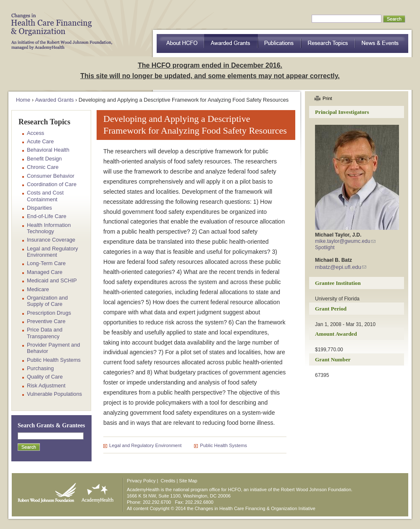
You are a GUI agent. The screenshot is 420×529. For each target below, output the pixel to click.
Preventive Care (46, 321)
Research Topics (328, 43)
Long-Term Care (46, 263)
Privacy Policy (141, 481)
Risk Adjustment (46, 386)
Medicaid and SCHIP (52, 280)
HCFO (59, 25)
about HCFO (180, 43)
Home (23, 100)
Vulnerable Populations (54, 394)
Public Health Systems (223, 445)
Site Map (188, 481)
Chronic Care (43, 167)
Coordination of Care (52, 184)
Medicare (38, 289)
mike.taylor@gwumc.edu (343, 241)
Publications (280, 43)
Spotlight (325, 247)
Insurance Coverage (51, 240)
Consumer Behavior (51, 176)
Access (35, 133)
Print (327, 98)
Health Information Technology (49, 228)
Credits (168, 481)
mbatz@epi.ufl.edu (338, 267)
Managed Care (45, 272)
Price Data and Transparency (45, 333)
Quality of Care (45, 377)
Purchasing (40, 368)
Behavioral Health (48, 150)
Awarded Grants (231, 43)
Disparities (39, 208)
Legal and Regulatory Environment (145, 445)
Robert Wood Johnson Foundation (45, 491)
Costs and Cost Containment (45, 196)
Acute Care (40, 141)
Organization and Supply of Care (47, 301)
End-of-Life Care (47, 216)
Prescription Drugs (49, 313)
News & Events (382, 43)
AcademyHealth (96, 491)
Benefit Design (44, 159)
